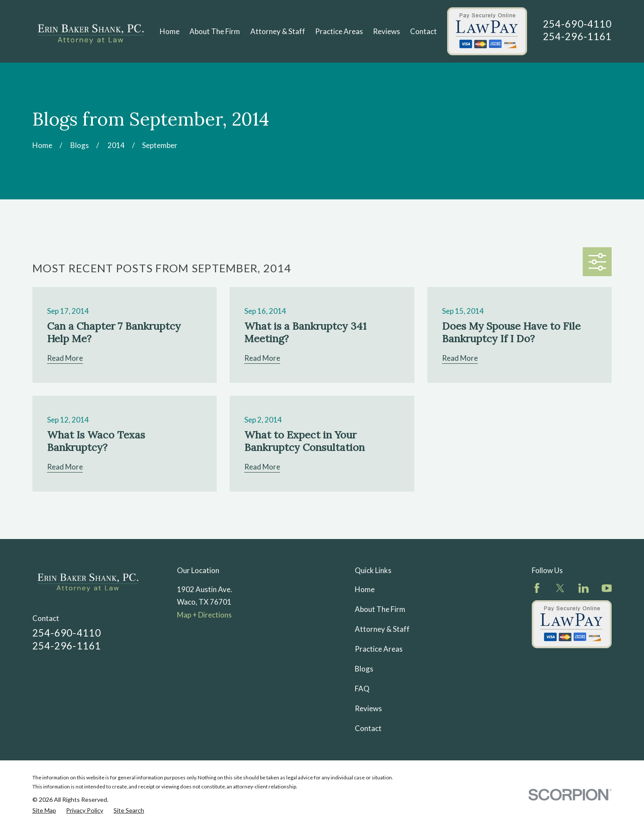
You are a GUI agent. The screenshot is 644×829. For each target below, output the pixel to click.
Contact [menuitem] (423, 31)
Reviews (368, 708)
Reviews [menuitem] (387, 31)
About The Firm (380, 609)
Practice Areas (379, 649)
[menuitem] (44, 811)
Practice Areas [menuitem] (339, 31)
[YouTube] (607, 588)
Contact (368, 728)
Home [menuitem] (170, 31)
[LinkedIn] (584, 588)
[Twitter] (560, 588)
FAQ (362, 689)
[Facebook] (537, 588)
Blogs (364, 669)
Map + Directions (204, 615)
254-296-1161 (578, 36)
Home (365, 589)
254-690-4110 (578, 24)
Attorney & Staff (382, 629)
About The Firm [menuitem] (215, 31)
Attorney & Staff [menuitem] (278, 31)
